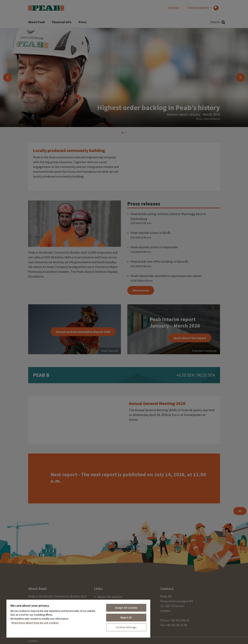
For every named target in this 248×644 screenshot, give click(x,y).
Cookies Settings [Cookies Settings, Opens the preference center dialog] (126, 627)
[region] (78, 618)
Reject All (126, 618)
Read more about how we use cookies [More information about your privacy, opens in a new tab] (35, 623)
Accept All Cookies (126, 608)
